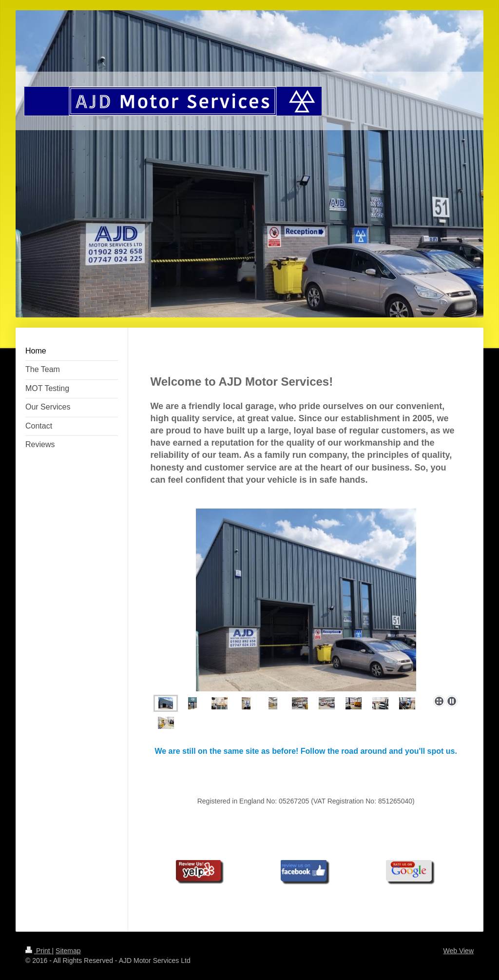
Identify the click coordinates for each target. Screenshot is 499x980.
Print (39, 951)
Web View (458, 951)
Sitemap (68, 951)
